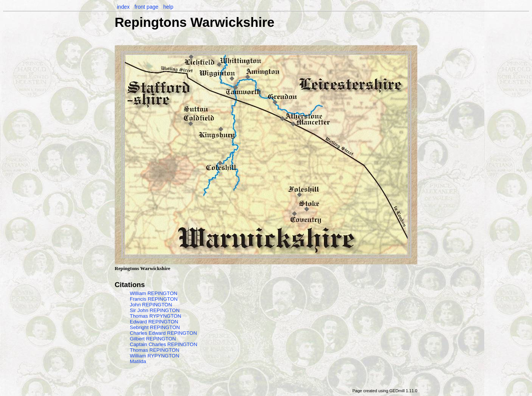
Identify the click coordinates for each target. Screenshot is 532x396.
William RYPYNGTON (155, 356)
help (168, 7)
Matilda (138, 361)
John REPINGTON (151, 305)
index (123, 7)
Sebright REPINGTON (155, 327)
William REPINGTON (154, 293)
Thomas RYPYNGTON (156, 316)
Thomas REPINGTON (155, 350)
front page (146, 7)
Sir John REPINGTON (155, 310)
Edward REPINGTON (154, 322)
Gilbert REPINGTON (153, 339)
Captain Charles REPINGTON (163, 344)
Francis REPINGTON (154, 299)
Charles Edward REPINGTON (163, 333)
